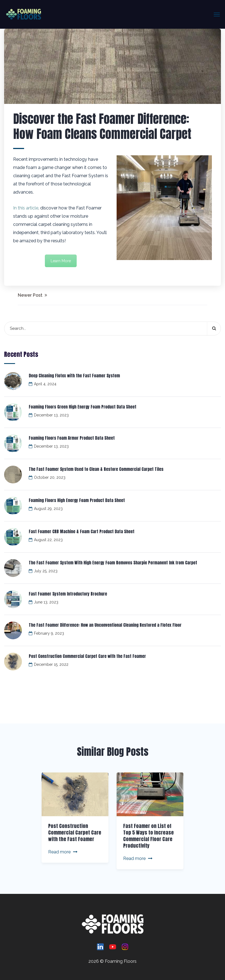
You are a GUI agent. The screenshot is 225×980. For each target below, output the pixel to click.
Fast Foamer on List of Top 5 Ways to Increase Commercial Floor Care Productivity (148, 836)
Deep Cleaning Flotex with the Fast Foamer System (74, 376)
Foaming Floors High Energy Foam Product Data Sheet (77, 500)
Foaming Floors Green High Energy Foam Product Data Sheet (83, 407)
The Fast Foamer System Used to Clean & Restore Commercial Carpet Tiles (96, 469)
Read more (63, 852)
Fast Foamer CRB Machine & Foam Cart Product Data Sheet (82, 531)
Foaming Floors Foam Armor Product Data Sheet (72, 438)
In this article (26, 208)
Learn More (61, 261)
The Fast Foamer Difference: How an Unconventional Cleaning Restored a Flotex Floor (105, 625)
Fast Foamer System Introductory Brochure (68, 594)
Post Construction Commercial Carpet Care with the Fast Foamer (87, 656)
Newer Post (32, 295)
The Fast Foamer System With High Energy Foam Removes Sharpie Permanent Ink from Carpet (113, 563)
